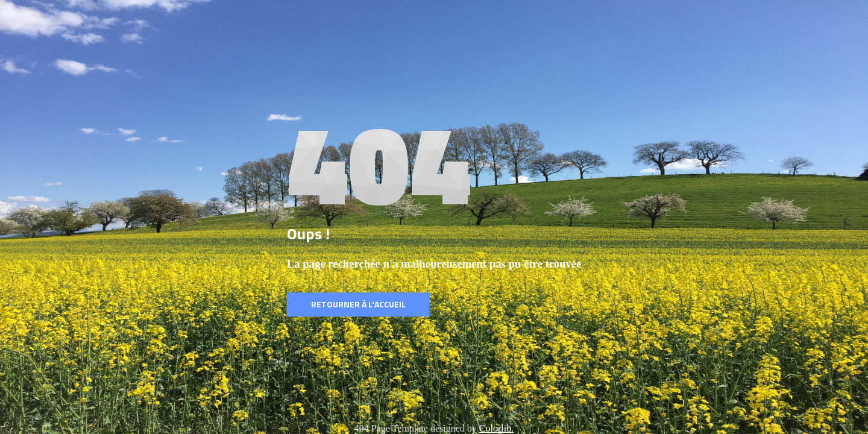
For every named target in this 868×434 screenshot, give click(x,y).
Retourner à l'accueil (358, 304)
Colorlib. (496, 428)
